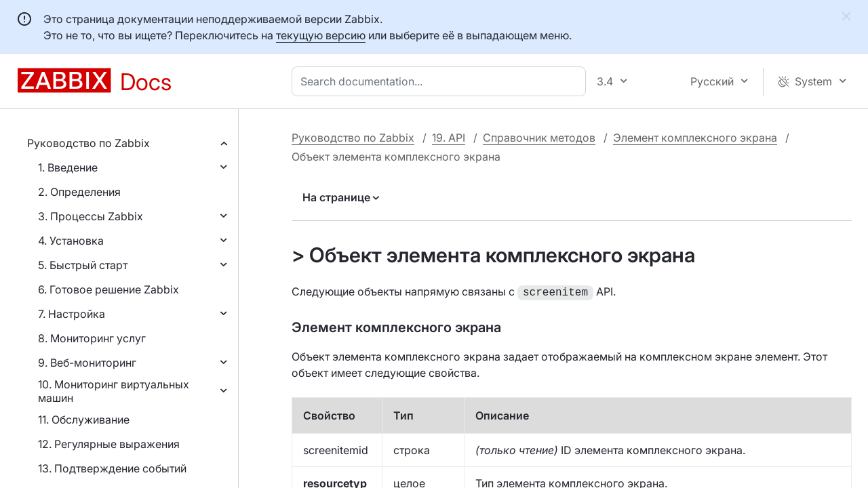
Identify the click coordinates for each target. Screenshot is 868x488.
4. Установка (71, 241)
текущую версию (321, 35)
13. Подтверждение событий (112, 468)
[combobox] (441, 81)
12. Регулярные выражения (109, 444)
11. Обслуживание (84, 420)
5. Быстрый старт (83, 265)
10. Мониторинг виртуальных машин (114, 391)
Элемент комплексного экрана (695, 138)
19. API (449, 138)
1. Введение (68, 167)
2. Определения (79, 192)
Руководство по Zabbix (88, 143)
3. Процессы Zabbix (91, 216)
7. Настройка (72, 314)
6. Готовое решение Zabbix (108, 289)
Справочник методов (539, 138)
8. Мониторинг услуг (92, 338)
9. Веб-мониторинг (87, 363)
